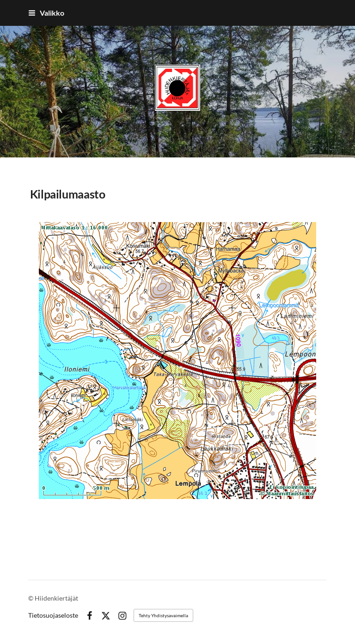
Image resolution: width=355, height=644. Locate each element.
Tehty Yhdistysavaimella (163, 615)
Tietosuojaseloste (53, 615)
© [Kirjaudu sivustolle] (31, 598)
